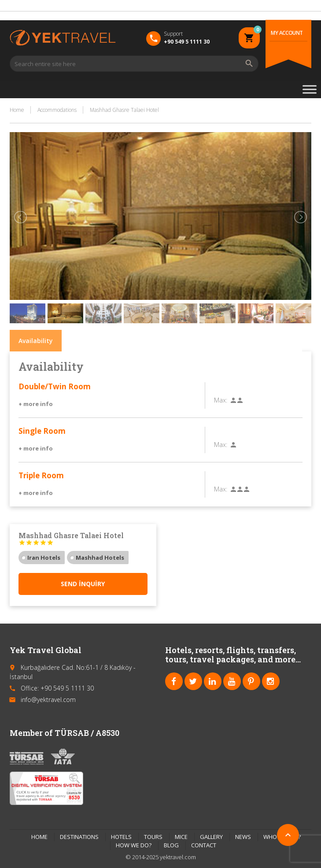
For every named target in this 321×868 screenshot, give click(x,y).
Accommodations (57, 110)
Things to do (232, 341)
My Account (287, 33)
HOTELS (121, 837)
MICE (181, 837)
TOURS (153, 837)
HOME (39, 837)
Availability (36, 341)
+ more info (36, 404)
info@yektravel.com (48, 700)
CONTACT (204, 845)
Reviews (281, 341)
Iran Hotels (44, 558)
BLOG (171, 845)
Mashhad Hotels (100, 558)
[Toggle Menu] (310, 89)
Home (17, 110)
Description (88, 341)
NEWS (243, 837)
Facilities (137, 341)
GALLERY (211, 837)
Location (181, 341)
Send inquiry (83, 584)
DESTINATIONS (79, 837)
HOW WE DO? (134, 845)
